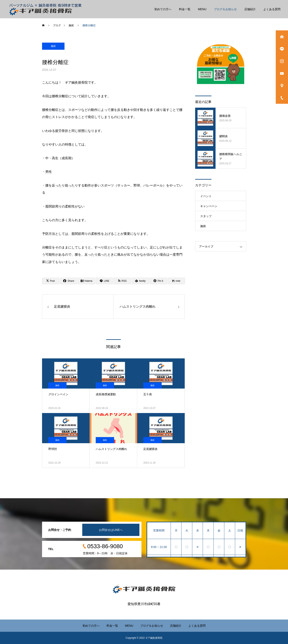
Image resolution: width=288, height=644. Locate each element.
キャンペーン (209, 206)
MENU (202, 9)
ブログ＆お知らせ (225, 9)
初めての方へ (163, 9)
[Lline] (104, 281)
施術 (53, 46)
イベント (206, 196)
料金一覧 (185, 9)
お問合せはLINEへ (111, 530)
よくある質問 (272, 9)
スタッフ (206, 216)
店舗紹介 (250, 9)
